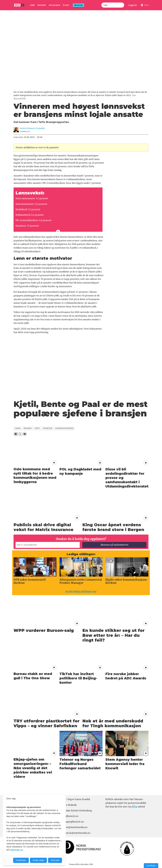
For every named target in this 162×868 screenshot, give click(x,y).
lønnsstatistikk (64, 428)
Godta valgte (38, 860)
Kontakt (42, 5)
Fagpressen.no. (16, 850)
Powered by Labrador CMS (81, 864)
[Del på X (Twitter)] (20, 434)
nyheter (48, 428)
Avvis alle (55, 860)
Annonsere (54, 5)
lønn (18, 428)
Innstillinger (151, 866)
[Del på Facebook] (16, 434)
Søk (101, 2)
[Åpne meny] (145, 5)
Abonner (79, 5)
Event (66, 5)
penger (28, 428)
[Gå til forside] (19, 5)
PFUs (135, 807)
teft (37, 428)
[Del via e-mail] (25, 434)
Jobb (32, 5)
